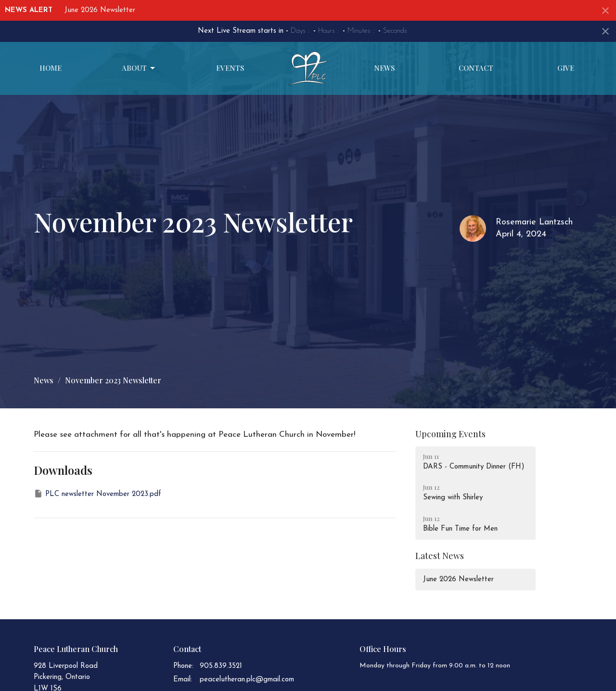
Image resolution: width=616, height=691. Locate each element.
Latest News (440, 556)
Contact (476, 68)
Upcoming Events (450, 434)
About (139, 68)
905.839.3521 (221, 666)
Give (566, 68)
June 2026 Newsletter (100, 10)
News (384, 68)
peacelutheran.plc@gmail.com (247, 680)
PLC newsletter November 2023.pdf (97, 494)
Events (230, 68)
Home (51, 68)
